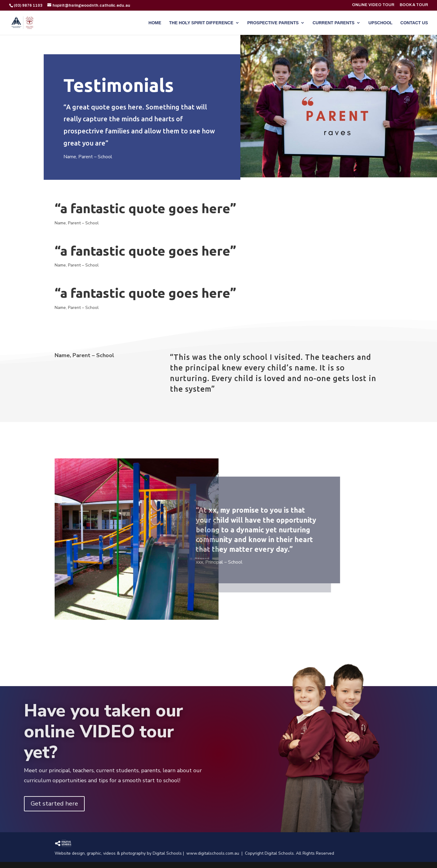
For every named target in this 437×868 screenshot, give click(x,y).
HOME (155, 23)
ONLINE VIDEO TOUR (373, 5)
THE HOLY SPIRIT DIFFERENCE (201, 23)
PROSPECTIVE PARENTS (273, 23)
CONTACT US (414, 23)
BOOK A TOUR (414, 5)
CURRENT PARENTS (334, 23)
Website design (70, 853)
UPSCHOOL (380, 23)
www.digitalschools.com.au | (216, 853)
